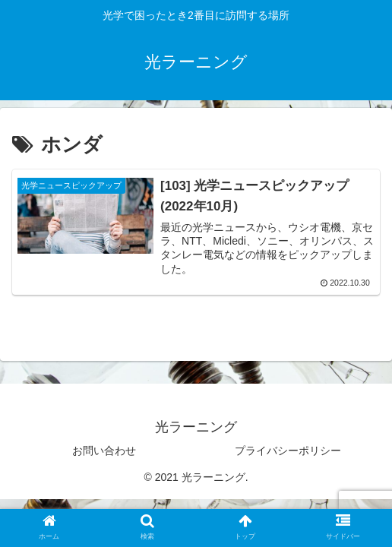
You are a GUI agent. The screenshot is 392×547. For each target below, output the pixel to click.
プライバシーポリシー (288, 451)
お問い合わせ (104, 451)
